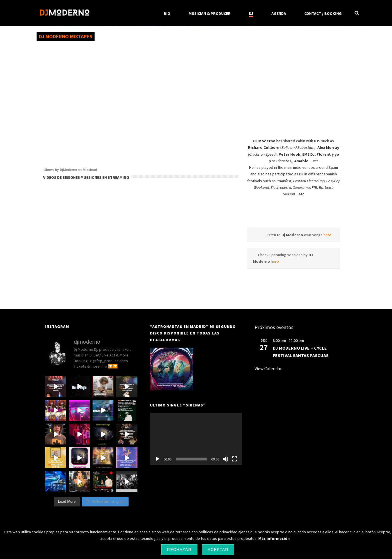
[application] (196, 439)
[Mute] (225, 459)
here (327, 235)
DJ (251, 13)
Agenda (279, 13)
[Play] (157, 459)
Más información (274, 538)
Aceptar (218, 550)
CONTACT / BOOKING (323, 13)
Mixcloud (90, 170)
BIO (167, 13)
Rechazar (179, 550)
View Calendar (268, 368)
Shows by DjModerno (61, 170)
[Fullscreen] (235, 459)
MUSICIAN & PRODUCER (210, 13)
